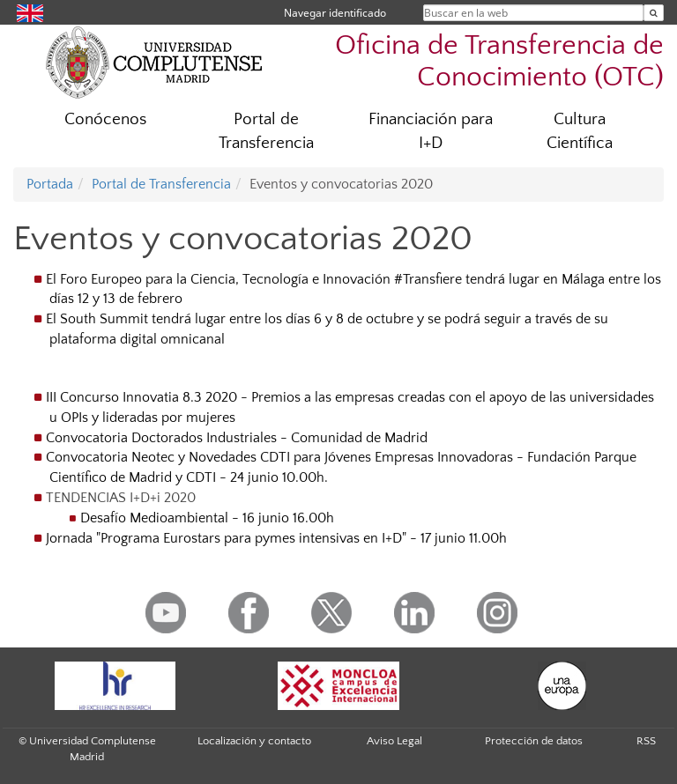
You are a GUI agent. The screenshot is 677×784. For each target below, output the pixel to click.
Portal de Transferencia (266, 131)
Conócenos (105, 119)
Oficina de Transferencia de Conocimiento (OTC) (499, 61)
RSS (646, 741)
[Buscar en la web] (654, 13)
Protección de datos (534, 741)
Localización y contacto (254, 741)
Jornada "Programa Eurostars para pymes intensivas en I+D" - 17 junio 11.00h (276, 538)
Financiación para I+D (431, 131)
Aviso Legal (394, 741)
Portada (50, 184)
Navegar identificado (335, 13)
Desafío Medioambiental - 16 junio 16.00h (207, 518)
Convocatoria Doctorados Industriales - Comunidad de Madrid (237, 438)
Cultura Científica (580, 131)
